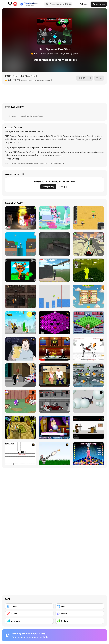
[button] (12, 159)
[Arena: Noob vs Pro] (89, 218)
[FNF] (80, 606)
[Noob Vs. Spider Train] (89, 244)
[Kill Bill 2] (54, 349)
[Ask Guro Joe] (54, 427)
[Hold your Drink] (20, 349)
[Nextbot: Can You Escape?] (54, 244)
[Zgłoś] (99, 78)
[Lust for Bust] (54, 375)
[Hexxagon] (54, 323)
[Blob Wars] (89, 323)
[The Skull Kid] (89, 427)
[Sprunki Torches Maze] (20, 296)
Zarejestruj (48, 187)
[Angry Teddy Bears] (20, 218)
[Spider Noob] (20, 244)
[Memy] (80, 614)
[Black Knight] (20, 323)
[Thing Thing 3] (54, 401)
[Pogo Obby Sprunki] (54, 296)
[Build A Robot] (89, 375)
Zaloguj (83, 4)
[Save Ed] (20, 427)
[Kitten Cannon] (54, 454)
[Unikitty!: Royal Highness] (54, 218)
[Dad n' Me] (20, 401)
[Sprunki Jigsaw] (20, 270)
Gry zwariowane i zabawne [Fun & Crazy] (26, 163)
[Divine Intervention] (20, 375)
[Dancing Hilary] (89, 454)
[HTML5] (29, 614)
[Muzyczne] (29, 621)
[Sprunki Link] (89, 296)
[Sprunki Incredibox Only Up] (54, 270)
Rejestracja (99, 4)
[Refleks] (80, 621)
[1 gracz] (29, 606)
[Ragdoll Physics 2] (89, 401)
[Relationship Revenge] (89, 349)
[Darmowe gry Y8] (13, 4)
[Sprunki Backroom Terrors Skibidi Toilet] (89, 270)
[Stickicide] (20, 454)
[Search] (47, 4)
